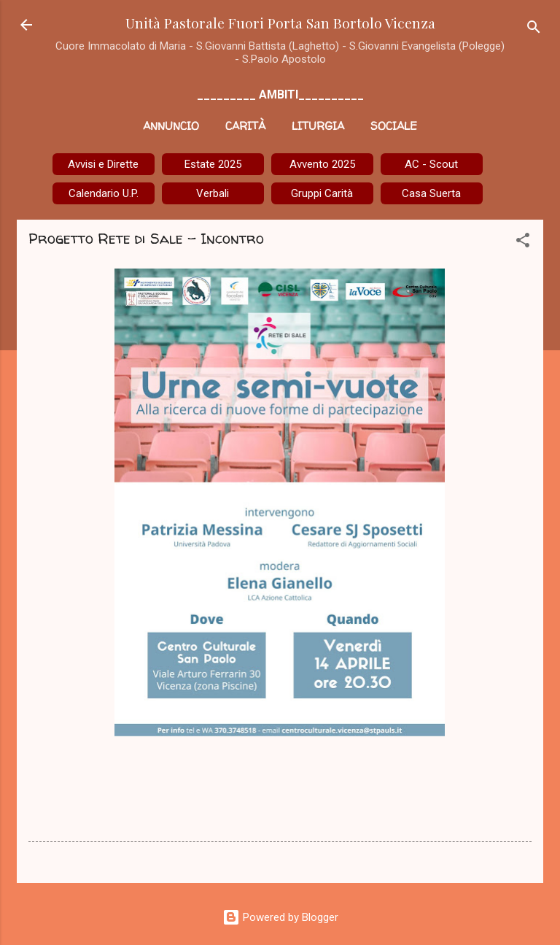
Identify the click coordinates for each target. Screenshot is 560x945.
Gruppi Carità (322, 193)
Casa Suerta (431, 193)
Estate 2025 (213, 164)
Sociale (394, 126)
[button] (523, 243)
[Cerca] (534, 30)
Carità (245, 126)
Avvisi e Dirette (103, 164)
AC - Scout (431, 164)
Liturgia (318, 126)
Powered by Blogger (280, 917)
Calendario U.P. (104, 193)
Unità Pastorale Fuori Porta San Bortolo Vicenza (280, 23)
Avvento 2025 (322, 164)
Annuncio (171, 126)
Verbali (213, 193)
